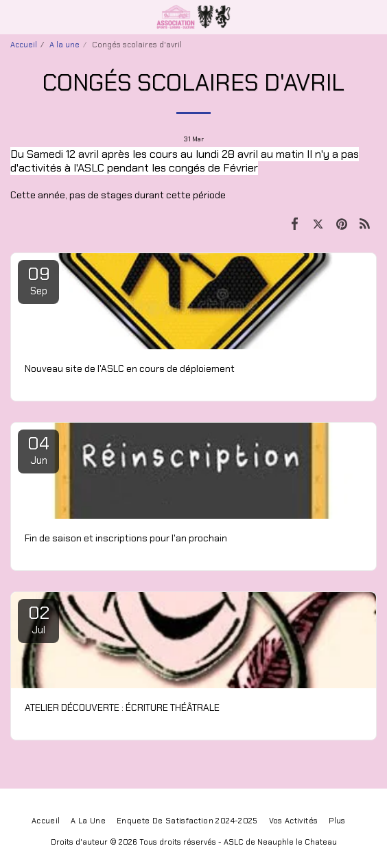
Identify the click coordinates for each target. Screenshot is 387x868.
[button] (15, 16)
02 (38, 619)
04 (38, 449)
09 (38, 280)
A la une (64, 45)
